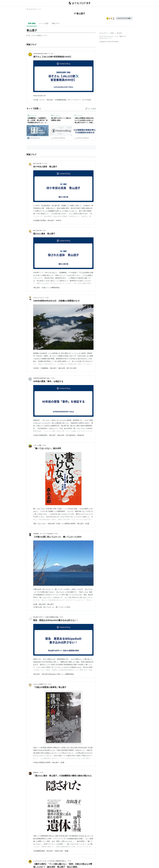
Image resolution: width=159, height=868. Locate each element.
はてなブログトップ (105, 38)
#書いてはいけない (40, 524)
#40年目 (58, 220)
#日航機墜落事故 (61, 100)
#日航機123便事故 (40, 220)
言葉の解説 (32, 23)
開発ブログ (123, 36)
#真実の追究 (59, 851)
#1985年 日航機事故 (41, 368)
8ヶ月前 (51, 54)
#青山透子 (50, 100)
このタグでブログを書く (124, 18)
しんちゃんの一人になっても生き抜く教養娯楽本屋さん (50, 861)
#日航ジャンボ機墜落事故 (51, 288)
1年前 (44, 230)
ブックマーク (32, 115)
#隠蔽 (66, 851)
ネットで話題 (44, 23)
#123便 (36, 100)
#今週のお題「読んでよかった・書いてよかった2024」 (52, 607)
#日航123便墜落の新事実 (42, 762)
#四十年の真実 (72, 368)
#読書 (87, 524)
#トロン (42, 100)
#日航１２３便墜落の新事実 (66, 524)
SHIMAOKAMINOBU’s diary (41, 378)
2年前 (56, 534)
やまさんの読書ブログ (40, 684)
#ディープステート (74, 100)
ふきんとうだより (39, 298)
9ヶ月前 (45, 163)
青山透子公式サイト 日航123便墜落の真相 (61, 119)
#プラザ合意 (87, 100)
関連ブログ (56, 23)
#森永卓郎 (62, 368)
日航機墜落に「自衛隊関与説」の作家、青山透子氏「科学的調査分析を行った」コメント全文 (38, 120)
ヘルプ (116, 36)
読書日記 (36, 773)
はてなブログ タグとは (106, 36)
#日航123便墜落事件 (40, 435)
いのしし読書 (37, 445)
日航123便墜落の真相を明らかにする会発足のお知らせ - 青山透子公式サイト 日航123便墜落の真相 (85, 120)
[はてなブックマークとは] (40, 109)
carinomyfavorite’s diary (40, 54)
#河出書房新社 (71, 435)
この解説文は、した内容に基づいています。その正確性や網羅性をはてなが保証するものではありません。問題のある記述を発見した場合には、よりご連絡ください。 (37, 36)
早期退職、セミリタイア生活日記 (43, 534)
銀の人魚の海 (37, 163)
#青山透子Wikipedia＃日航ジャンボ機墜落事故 (58, 674)
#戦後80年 (81, 435)
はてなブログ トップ (34, 9)
